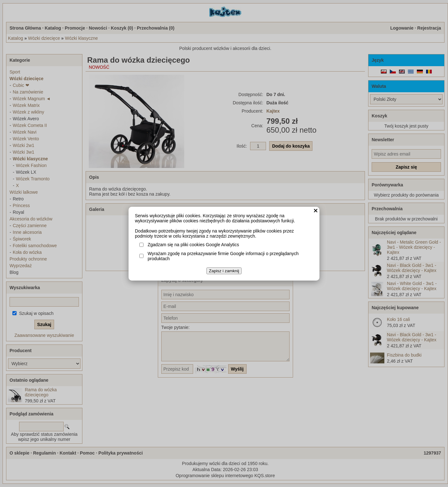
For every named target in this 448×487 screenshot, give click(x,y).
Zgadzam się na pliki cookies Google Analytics (193, 245)
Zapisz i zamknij (224, 271)
